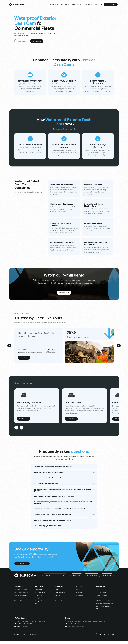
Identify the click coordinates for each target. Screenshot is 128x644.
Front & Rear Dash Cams (21, 601)
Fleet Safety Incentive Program (104, 607)
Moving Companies (40, 601)
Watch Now (64, 293)
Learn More (24, 422)
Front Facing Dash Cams (21, 595)
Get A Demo (38, 41)
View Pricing (22, 41)
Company (88, 4)
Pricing (97, 4)
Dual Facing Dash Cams (21, 598)
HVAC (36, 607)
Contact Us (79, 595)
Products (54, 4)
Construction (38, 593)
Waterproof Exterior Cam (21, 604)
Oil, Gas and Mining (40, 595)
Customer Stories (101, 595)
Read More (24, 358)
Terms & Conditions (81, 601)
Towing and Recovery (41, 604)
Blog (97, 593)
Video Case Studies (101, 598)
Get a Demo (111, 4)
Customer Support (60, 595)
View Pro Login (92, 578)
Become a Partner (60, 604)
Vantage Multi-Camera (21, 593)
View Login (107, 578)
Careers (57, 598)
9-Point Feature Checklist (103, 604)
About (57, 593)
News (57, 601)
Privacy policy (33, 637)
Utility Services (39, 598)
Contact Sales (79, 598)
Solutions (65, 4)
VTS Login (77, 578)
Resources (76, 4)
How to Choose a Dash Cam (104, 601)
